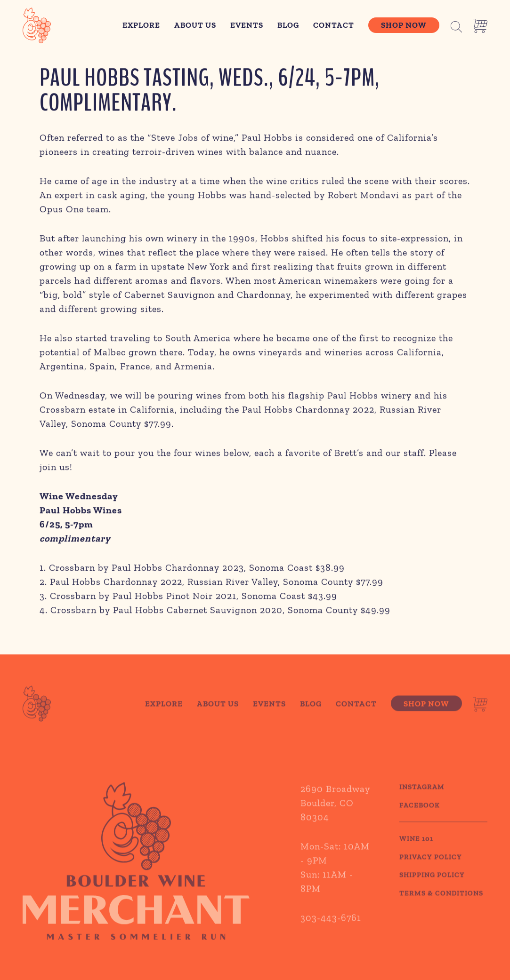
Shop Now (404, 25)
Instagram (422, 799)
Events (247, 25)
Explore (141, 25)
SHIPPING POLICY (432, 887)
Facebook (420, 817)
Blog (288, 25)
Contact (334, 25)
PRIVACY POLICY (431, 869)
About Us (195, 25)
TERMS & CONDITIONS (441, 905)
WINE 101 (416, 851)
